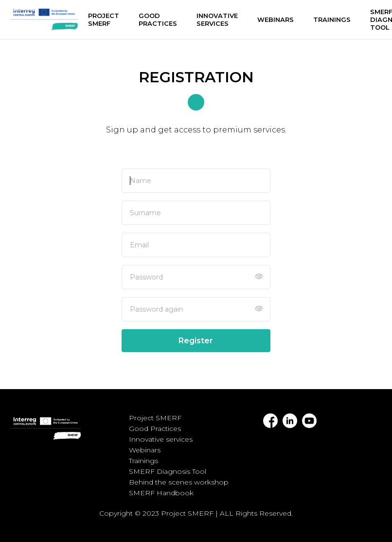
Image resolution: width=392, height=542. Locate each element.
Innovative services (217, 19)
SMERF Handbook (161, 493)
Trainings (332, 19)
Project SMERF (104, 19)
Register (196, 341)
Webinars (276, 19)
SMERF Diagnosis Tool (168, 471)
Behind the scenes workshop (179, 482)
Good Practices (158, 19)
